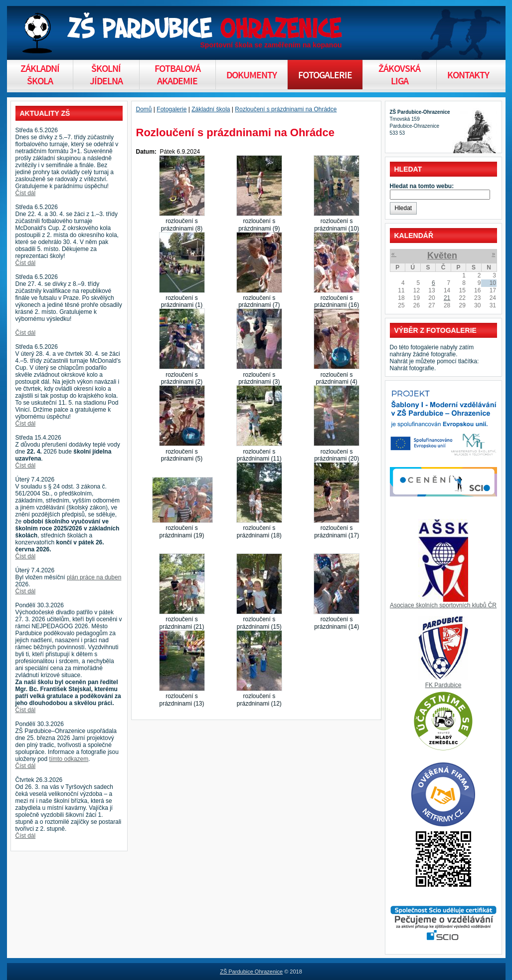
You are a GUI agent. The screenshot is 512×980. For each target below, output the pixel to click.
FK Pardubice (443, 685)
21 (447, 298)
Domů (144, 109)
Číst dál (26, 193)
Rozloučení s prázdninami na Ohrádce (286, 109)
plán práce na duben (94, 577)
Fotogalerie (171, 109)
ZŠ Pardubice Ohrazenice (251, 972)
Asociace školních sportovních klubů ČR (443, 605)
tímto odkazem (69, 759)
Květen (442, 255)
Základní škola (211, 109)
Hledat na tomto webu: (422, 186)
